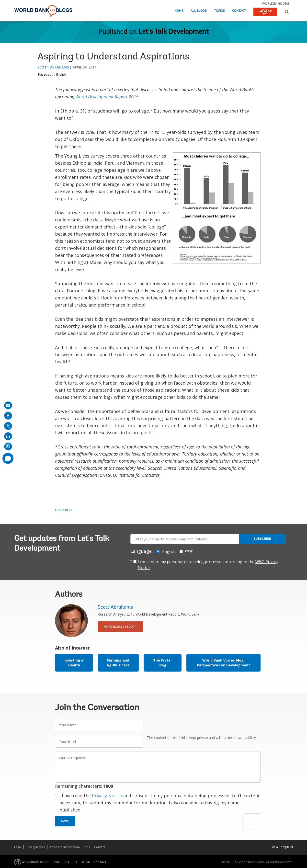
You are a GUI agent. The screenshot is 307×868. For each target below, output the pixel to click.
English (61, 74)
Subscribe (262, 539)
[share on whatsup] (8, 446)
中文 (189, 551)
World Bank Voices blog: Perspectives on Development (223, 663)
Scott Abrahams (53, 67)
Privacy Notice (107, 796)
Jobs (87, 847)
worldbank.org (276, 3)
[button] (287, 12)
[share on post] (8, 426)
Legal (18, 847)
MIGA (86, 862)
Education (63, 510)
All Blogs (199, 11)
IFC (76, 862)
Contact (239, 11)
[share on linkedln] (8, 436)
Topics (219, 11)
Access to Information (65, 847)
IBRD (57, 862)
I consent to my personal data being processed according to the (208, 565)
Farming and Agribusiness (118, 663)
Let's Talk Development (174, 32)
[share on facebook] (8, 416)
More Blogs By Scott (120, 627)
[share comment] (8, 458)
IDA (67, 862)
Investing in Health (74, 663)
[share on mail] (8, 405)
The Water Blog (163, 663)
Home (179, 11)
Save (65, 821)
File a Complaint (282, 847)
